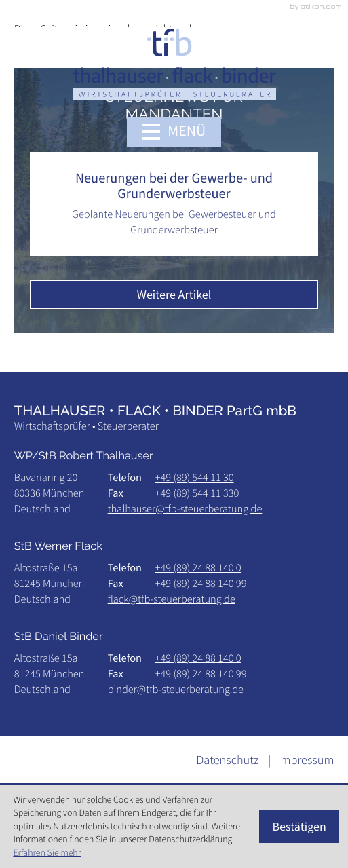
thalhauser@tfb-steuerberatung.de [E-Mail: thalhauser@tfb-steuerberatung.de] (185, 509)
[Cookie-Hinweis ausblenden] (299, 827)
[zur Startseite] (174, 64)
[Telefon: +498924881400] (198, 568)
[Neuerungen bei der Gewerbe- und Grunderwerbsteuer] (174, 204)
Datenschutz (227, 760)
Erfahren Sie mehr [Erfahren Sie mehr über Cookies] (47, 852)
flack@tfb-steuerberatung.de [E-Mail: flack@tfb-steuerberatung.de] (172, 599)
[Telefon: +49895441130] (195, 478)
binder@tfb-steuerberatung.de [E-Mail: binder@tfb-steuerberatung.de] (176, 690)
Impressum (306, 760)
